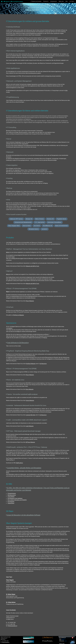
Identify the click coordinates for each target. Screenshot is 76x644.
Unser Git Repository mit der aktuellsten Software (23, 515)
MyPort (8, 252)
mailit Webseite (30, 426)
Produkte (46, 1)
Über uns (61, 1)
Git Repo (72, 1)
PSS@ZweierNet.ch (12, 626)
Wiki (67, 1)
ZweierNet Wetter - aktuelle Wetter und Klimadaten (24, 468)
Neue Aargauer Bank (14, 226)
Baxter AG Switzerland (61, 226)
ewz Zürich (37, 226)
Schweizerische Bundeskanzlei (23, 222)
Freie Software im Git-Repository (18, 343)
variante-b (44, 229)
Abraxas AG (29, 219)
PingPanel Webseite (31, 364)
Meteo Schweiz (40, 219)
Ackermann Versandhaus (54, 222)
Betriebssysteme (12, 495)
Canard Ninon (11, 503)
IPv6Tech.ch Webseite (18, 315)
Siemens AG (50, 219)
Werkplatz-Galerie (34, 229)
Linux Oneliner (11, 497)
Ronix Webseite (30, 389)
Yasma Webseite (30, 400)
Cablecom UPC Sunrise (16, 219)
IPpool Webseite (30, 301)
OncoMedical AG (48, 226)
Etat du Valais (27, 226)
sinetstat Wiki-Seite (31, 415)
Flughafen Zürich (61, 219)
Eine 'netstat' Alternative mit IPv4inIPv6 (17, 500)
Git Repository (43, 364)
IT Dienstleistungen (36, 1)
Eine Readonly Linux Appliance (15, 498)
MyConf (8, 274)
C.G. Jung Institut (40, 222)
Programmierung (12, 493)
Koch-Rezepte (11, 502)
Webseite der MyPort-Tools (32, 266)
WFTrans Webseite (30, 442)
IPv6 (66, 91)
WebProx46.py (19, 463)
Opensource (54, 1)
